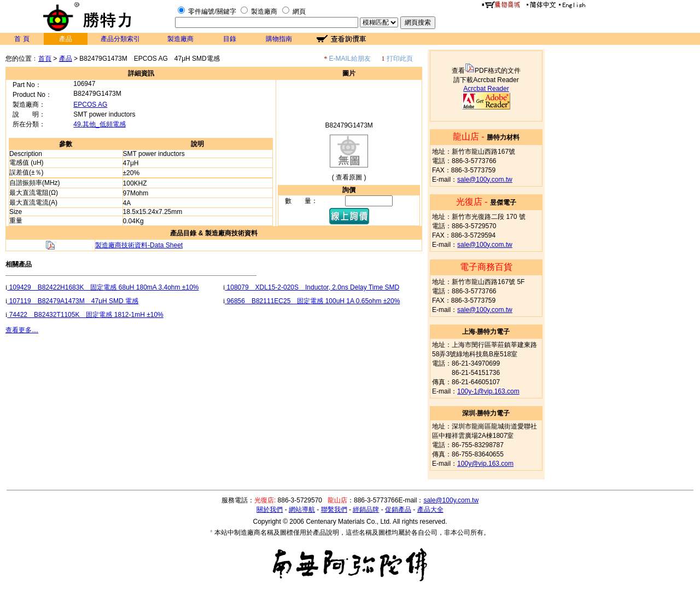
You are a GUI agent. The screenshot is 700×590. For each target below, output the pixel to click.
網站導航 (302, 510)
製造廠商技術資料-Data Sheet (139, 245)
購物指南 (279, 39)
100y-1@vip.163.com (488, 391)
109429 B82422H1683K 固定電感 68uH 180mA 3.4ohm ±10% (103, 287)
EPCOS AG (90, 105)
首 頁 (22, 39)
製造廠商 (264, 11)
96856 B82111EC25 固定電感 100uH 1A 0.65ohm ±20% (312, 301)
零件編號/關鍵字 (212, 11)
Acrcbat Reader (486, 89)
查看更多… (22, 330)
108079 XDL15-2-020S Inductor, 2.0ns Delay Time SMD (312, 287)
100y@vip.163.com (485, 464)
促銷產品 (398, 510)
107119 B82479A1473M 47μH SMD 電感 (73, 301)
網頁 (299, 11)
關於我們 (270, 510)
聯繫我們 (334, 510)
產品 (66, 59)
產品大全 (430, 510)
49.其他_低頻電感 (99, 124)
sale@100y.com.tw (485, 180)
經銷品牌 (366, 510)
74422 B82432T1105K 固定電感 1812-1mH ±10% (85, 315)
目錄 (230, 39)
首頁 (45, 59)
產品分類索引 (120, 39)
